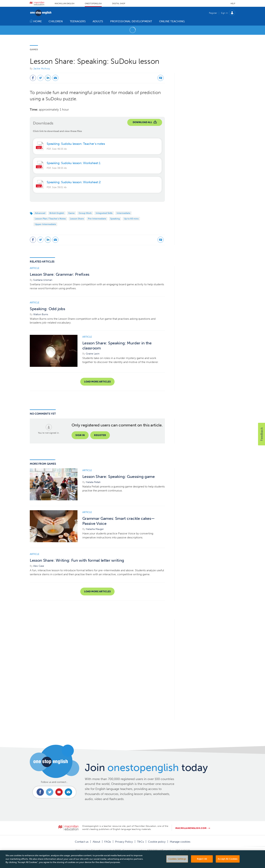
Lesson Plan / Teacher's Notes (50, 219)
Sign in (80, 435)
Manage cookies (180, 842)
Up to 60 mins (131, 219)
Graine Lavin (93, 354)
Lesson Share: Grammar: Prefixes (60, 274)
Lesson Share (77, 219)
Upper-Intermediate (45, 224)
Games (34, 49)
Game (71, 213)
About (96, 842)
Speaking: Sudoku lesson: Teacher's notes (76, 144)
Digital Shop (119, 4)
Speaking (115, 219)
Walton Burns (41, 314)
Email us (68, 792)
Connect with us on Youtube (59, 792)
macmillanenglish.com (191, 828)
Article (35, 268)
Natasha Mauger (95, 529)
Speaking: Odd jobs (47, 309)
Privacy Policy (124, 842)
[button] (262, 434)
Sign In (224, 13)
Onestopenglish (93, 4)
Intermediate (123, 213)
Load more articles (97, 382)
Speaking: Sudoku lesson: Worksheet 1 (73, 163)
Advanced (40, 213)
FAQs (108, 842)
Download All (142, 122)
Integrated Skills (104, 213)
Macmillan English (65, 4)
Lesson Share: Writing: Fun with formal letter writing (77, 560)
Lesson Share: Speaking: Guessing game (119, 477)
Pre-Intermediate (97, 219)
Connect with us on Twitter (50, 792)
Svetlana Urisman (43, 280)
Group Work (85, 213)
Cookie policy (157, 842)
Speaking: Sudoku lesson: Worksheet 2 (74, 182)
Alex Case (39, 566)
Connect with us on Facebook (40, 792)
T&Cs (140, 842)
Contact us (82, 842)
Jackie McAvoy (42, 69)
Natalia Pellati (93, 482)
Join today (146, 768)
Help (233, 4)
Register (213, 13)
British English (57, 213)
